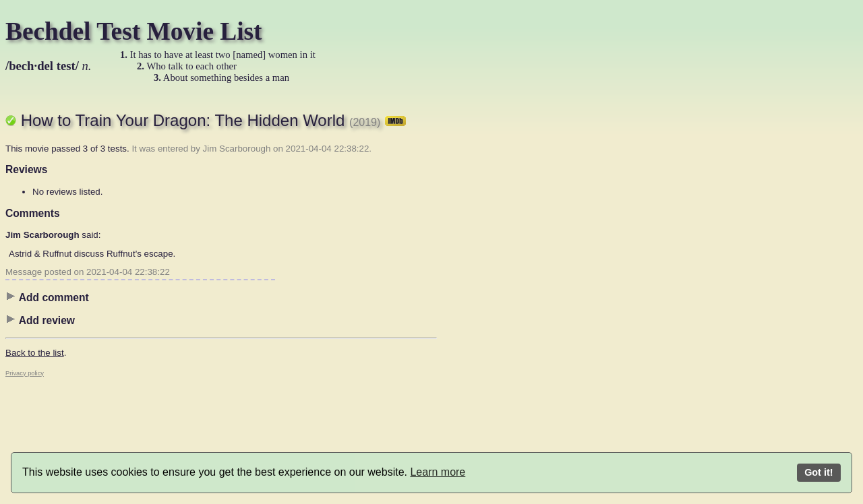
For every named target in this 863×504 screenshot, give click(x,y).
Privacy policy (25, 373)
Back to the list (35, 353)
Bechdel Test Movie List (134, 31)
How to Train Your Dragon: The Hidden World (213, 120)
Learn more (438, 472)
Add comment (47, 297)
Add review (40, 320)
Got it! (819, 472)
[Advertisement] (491, 300)
